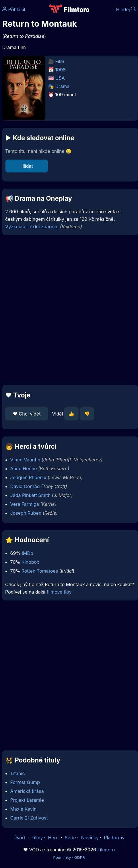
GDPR (80, 857)
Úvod (20, 838)
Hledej (126, 9)
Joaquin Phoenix (28, 477)
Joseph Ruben (26, 513)
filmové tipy (59, 592)
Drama (63, 86)
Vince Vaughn (25, 460)
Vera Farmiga (25, 504)
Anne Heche (24, 469)
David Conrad (25, 486)
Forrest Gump (25, 782)
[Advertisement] (68, 310)
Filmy (37, 838)
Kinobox (30, 562)
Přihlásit (14, 9)
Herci (54, 838)
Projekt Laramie (27, 800)
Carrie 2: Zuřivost (29, 818)
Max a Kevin (24, 809)
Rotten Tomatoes (40, 571)
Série (70, 838)
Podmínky (62, 857)
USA (60, 78)
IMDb (28, 553)
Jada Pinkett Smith (31, 495)
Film (60, 61)
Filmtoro (106, 850)
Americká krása (27, 791)
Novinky (90, 838)
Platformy (114, 838)
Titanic (18, 773)
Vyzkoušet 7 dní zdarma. (32, 227)
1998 (61, 70)
